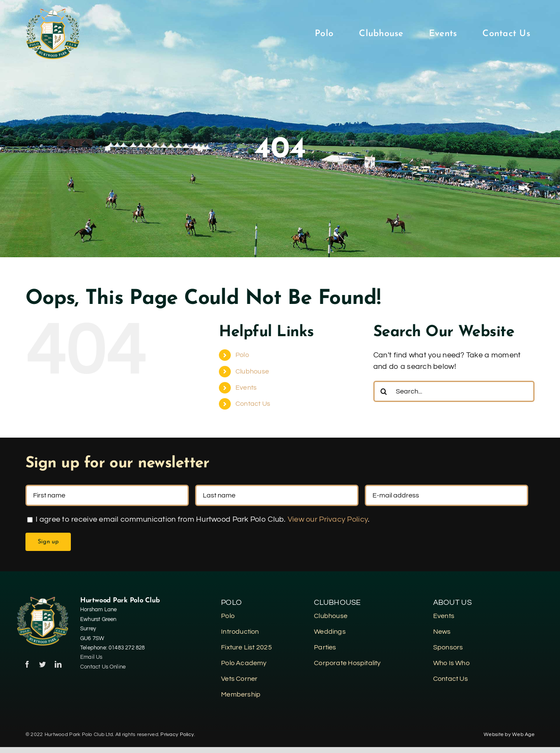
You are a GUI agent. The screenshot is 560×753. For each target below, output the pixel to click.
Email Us (91, 657)
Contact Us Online (104, 667)
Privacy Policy (177, 735)
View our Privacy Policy (328, 519)
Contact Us (253, 404)
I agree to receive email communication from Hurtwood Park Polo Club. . (198, 519)
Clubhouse (252, 371)
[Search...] (454, 391)
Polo (242, 355)
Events (246, 388)
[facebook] (27, 664)
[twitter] (42, 664)
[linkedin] (58, 664)
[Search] (384, 391)
